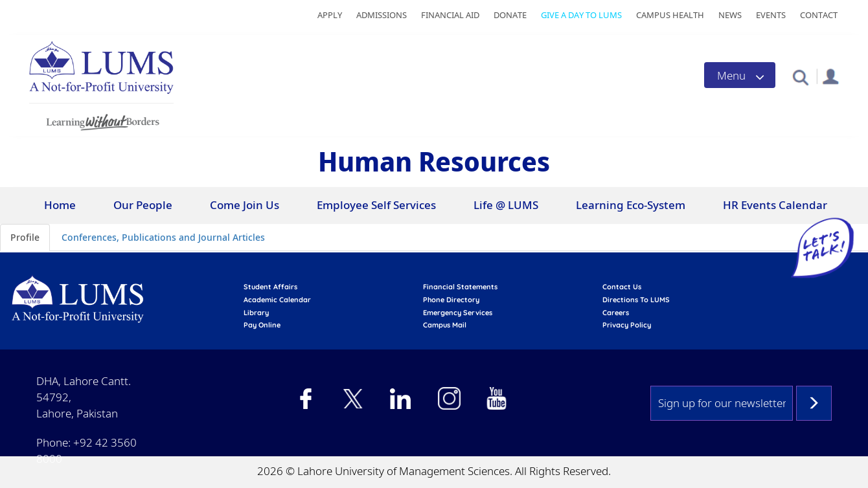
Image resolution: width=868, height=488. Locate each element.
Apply (330, 15)
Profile (25, 237)
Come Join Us (245, 205)
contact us (622, 287)
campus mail (445, 325)
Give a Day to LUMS (581, 15)
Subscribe (814, 403)
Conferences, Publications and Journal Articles (163, 237)
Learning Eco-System (631, 205)
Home (60, 205)
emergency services (458, 313)
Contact (819, 15)
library (256, 313)
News (730, 15)
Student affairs (270, 287)
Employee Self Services (376, 205)
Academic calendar (277, 300)
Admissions (382, 15)
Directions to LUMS (636, 300)
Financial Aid (450, 15)
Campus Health (670, 15)
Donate (510, 15)
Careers (616, 313)
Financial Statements (460, 287)
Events (771, 15)
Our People (143, 205)
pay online (262, 325)
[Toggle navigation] (740, 75)
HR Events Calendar (775, 205)
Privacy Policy (627, 325)
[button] (800, 77)
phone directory (451, 300)
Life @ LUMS (506, 205)
